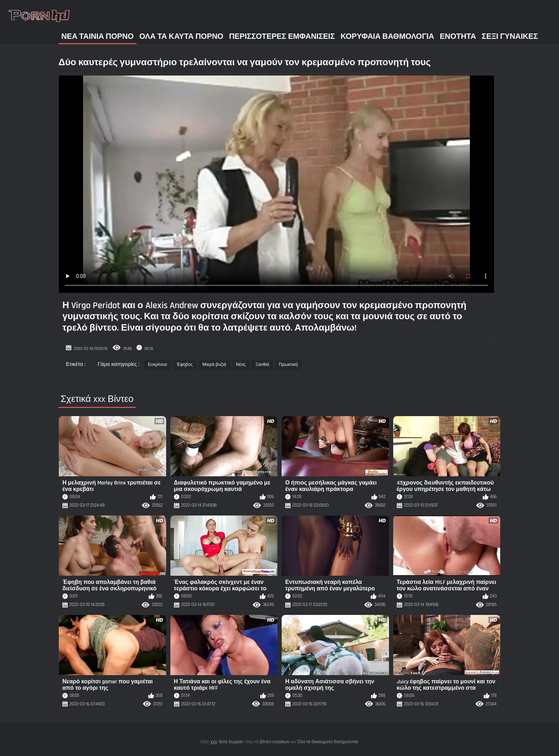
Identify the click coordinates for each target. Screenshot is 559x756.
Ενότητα (458, 37)
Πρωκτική (288, 365)
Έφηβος (185, 365)
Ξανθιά (262, 365)
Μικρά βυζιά (214, 365)
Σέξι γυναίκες (510, 37)
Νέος (241, 365)
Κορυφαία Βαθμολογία (387, 37)
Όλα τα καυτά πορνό (181, 37)
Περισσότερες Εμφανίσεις (282, 37)
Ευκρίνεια (158, 365)
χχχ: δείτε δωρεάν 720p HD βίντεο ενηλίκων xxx (253, 742)
